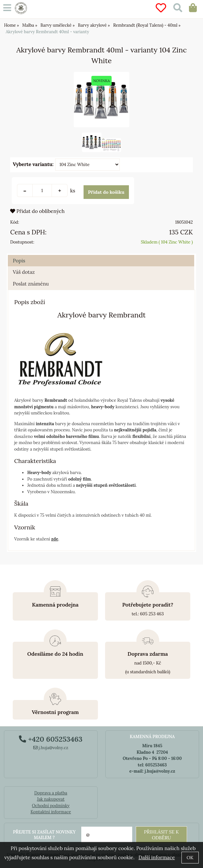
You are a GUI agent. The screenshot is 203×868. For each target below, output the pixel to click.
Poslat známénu (31, 289)
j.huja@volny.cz (51, 748)
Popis (19, 266)
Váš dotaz (24, 278)
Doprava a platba (51, 793)
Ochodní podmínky (51, 806)
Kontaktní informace (51, 812)
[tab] (101, 261)
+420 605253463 (51, 739)
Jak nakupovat (51, 799)
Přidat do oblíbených (37, 217)
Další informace (156, 857)
